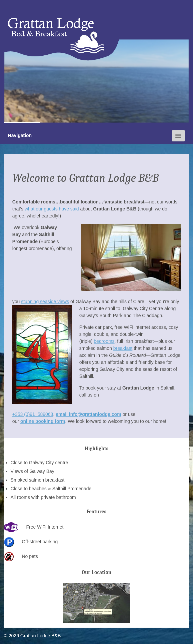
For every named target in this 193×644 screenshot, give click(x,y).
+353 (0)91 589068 (33, 414)
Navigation (20, 135)
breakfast (123, 348)
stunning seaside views (45, 301)
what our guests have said (52, 209)
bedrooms (104, 341)
